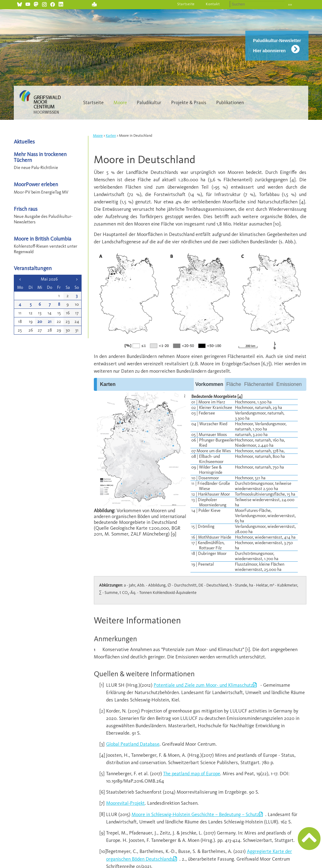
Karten (111, 136)
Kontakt (213, 4)
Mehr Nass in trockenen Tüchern (40, 157)
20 (40, 322)
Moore (120, 102)
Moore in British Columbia (42, 239)
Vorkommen (209, 384)
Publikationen (230, 102)
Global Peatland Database (133, 744)
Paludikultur (149, 102)
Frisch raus (26, 209)
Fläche (234, 384)
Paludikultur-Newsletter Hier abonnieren (277, 46)
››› (290, 4)
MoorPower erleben (36, 184)
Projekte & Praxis (189, 102)
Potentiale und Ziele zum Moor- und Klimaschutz (203, 685)
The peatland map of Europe (192, 774)
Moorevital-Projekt (125, 803)
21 (50, 322)
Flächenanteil (259, 384)
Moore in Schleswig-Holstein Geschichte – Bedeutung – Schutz (195, 814)
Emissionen (289, 384)
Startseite (186, 4)
